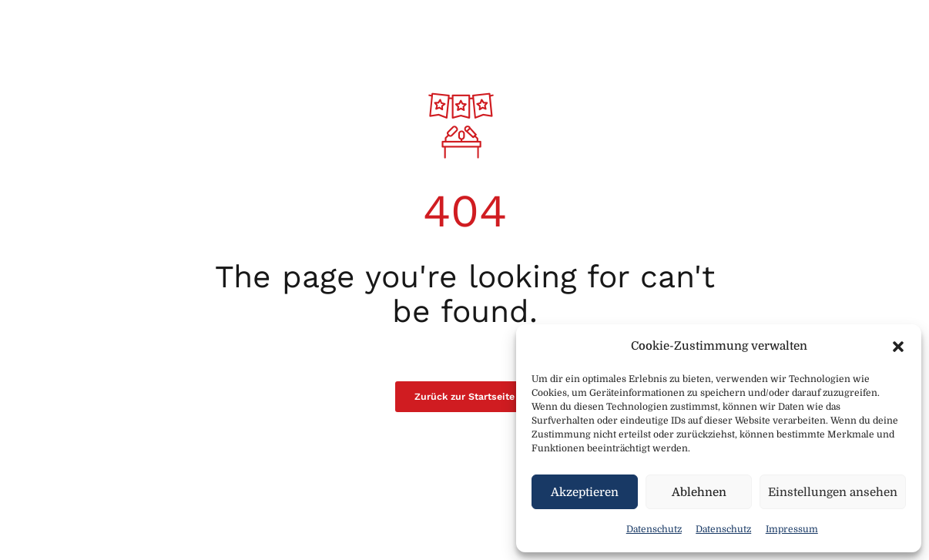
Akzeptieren (585, 492)
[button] (898, 347)
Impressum (792, 529)
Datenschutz (654, 529)
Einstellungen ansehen (833, 492)
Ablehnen (699, 492)
